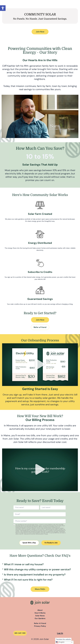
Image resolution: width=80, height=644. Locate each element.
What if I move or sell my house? (24, 564)
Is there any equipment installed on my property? (35, 575)
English (60, 642)
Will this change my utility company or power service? (37, 569)
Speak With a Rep (29, 543)
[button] (3, 8)
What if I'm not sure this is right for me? (28, 580)
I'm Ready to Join (51, 543)
